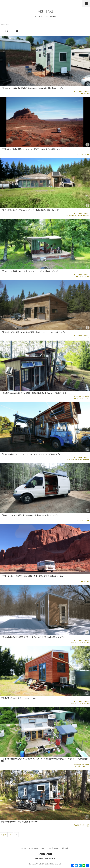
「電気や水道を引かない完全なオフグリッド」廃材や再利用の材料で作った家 (30, 210)
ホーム (24, 848)
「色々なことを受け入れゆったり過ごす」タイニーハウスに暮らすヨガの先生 (30, 271)
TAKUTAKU (45, 854)
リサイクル (82, 276)
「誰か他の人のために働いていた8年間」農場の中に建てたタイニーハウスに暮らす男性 (34, 393)
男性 (88, 398)
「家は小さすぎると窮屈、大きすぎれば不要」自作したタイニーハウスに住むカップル (33, 332)
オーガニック (82, 398)
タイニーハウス (34, 848)
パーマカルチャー (84, 215)
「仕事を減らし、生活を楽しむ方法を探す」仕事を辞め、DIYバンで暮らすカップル (32, 576)
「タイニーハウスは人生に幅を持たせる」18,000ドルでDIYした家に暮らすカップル (32, 88)
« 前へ (4, 835)
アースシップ (73, 215)
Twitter (56, 848)
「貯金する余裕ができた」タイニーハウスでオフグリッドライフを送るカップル (31, 454)
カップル (87, 93)
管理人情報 (65, 848)
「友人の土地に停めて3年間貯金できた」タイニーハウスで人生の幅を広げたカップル (33, 637)
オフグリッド (73, 460)
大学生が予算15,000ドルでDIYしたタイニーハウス (20, 822)
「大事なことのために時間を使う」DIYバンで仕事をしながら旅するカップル (30, 515)
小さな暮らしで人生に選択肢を (45, 858)
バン (88, 152)
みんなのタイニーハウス (82, 91)
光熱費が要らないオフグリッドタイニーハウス (18, 698)
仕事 (88, 521)
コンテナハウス (46, 848)
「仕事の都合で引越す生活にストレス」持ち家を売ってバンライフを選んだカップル (32, 149)
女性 (88, 276)
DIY (82, 93)
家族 (88, 154)
